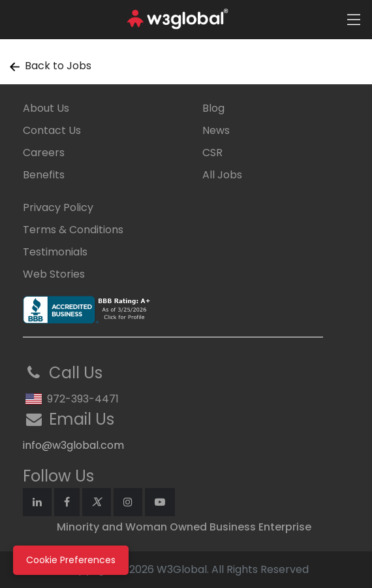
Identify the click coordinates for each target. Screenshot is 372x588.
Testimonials (55, 252)
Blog (213, 108)
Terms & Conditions (73, 230)
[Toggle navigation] (354, 20)
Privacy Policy (58, 207)
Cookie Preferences (71, 560)
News (216, 130)
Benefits (44, 175)
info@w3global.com (73, 445)
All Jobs (222, 175)
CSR (212, 153)
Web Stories (54, 274)
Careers (44, 153)
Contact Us (52, 130)
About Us (46, 108)
